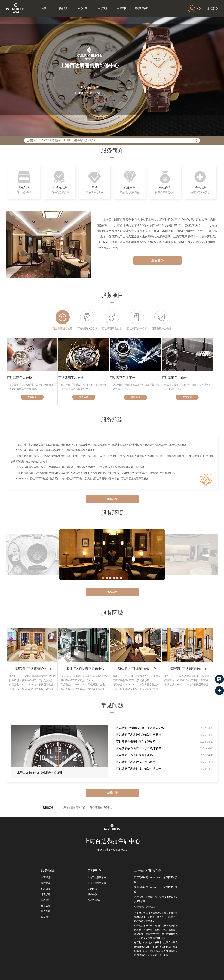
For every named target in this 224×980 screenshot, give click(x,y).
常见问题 (92, 889)
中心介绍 (83, 8)
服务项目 (63, 8)
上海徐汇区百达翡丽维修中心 (84, 669)
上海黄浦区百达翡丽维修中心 (32, 669)
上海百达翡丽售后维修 (73, 807)
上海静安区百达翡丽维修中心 (187, 669)
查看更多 (158, 260)
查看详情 (32, 397)
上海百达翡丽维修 (97, 878)
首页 (44, 8)
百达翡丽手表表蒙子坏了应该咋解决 (139, 748)
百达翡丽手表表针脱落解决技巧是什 (139, 735)
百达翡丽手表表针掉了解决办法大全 (139, 769)
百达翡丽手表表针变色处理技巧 (136, 742)
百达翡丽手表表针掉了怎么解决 (136, 762)
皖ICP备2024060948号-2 (146, 907)
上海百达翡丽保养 (97, 883)
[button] (103, 578)
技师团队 (122, 8)
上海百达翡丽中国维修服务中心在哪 (40, 772)
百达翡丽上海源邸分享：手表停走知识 (140, 728)
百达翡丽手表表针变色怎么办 (134, 755)
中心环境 (102, 8)
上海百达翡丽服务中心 (100, 807)
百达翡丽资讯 (142, 8)
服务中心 (92, 894)
